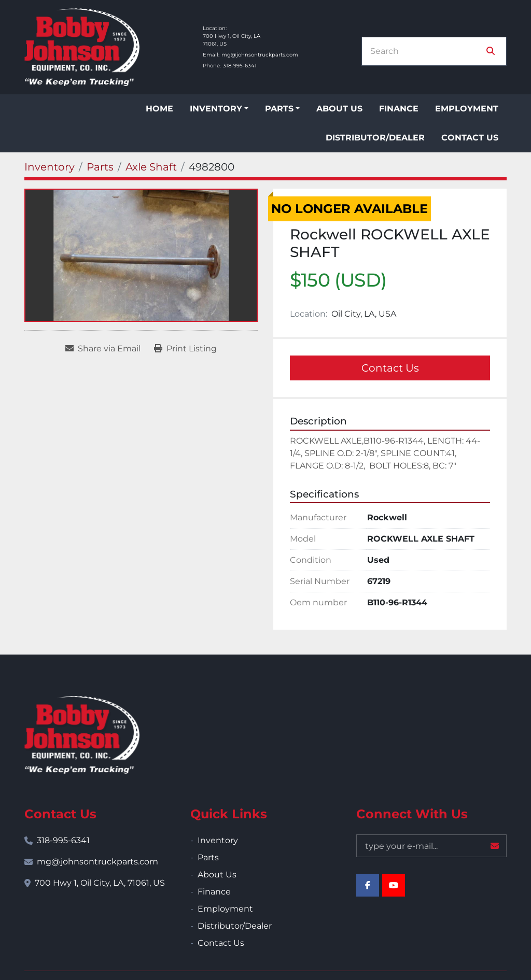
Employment (467, 109)
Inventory (216, 109)
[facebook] (368, 885)
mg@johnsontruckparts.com (260, 55)
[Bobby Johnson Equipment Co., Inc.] (82, 735)
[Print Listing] (185, 349)
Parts (279, 109)
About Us (339, 109)
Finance (399, 109)
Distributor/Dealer (375, 138)
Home (159, 109)
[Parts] (100, 167)
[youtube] (394, 885)
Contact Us (470, 138)
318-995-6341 (240, 66)
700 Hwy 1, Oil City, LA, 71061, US (100, 883)
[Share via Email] (103, 349)
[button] (219, 109)
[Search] (427, 51)
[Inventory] (50, 167)
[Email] (431, 846)
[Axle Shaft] (151, 167)
